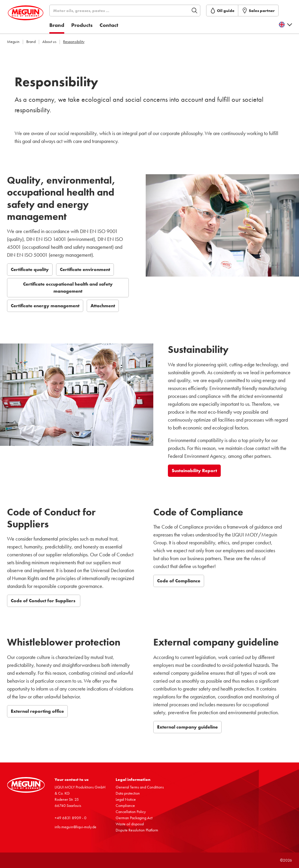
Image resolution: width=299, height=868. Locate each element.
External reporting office (37, 711)
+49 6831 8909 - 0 (71, 818)
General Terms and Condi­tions (140, 787)
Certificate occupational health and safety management (68, 288)
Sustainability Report (194, 471)
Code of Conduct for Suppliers (44, 601)
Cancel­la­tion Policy (131, 812)
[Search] (134, 11)
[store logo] (34, 18)
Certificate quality (30, 269)
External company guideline (187, 727)
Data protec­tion (128, 793)
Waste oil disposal (130, 824)
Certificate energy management (45, 306)
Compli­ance (125, 805)
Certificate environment (85, 269)
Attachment (103, 306)
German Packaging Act (134, 818)
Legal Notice (126, 799)
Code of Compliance (179, 581)
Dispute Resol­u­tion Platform (137, 830)
